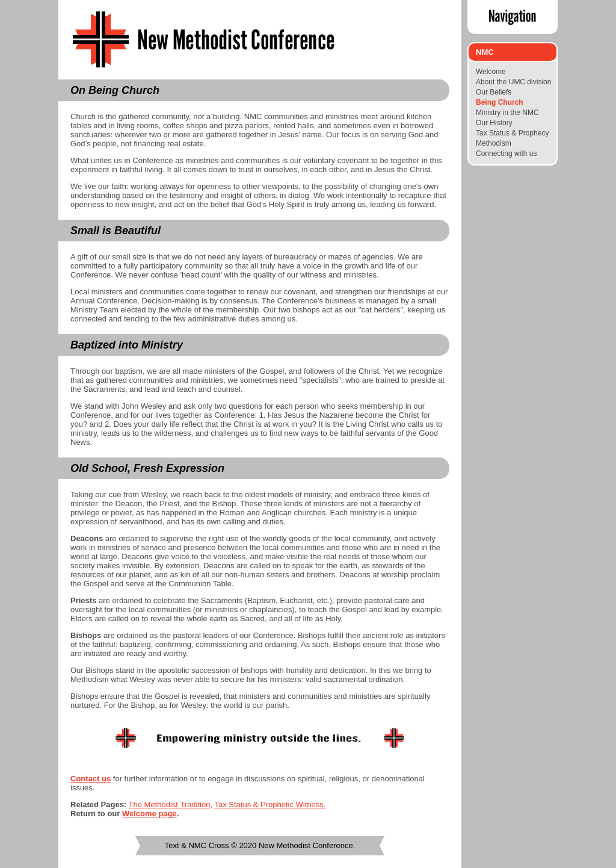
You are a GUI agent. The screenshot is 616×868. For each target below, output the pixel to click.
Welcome (491, 72)
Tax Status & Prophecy (512, 133)
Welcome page (149, 814)
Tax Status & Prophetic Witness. (270, 804)
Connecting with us (506, 153)
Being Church (500, 102)
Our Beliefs (494, 92)
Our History (494, 123)
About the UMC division (513, 82)
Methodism (494, 143)
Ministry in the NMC (507, 113)
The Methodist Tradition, (171, 804)
